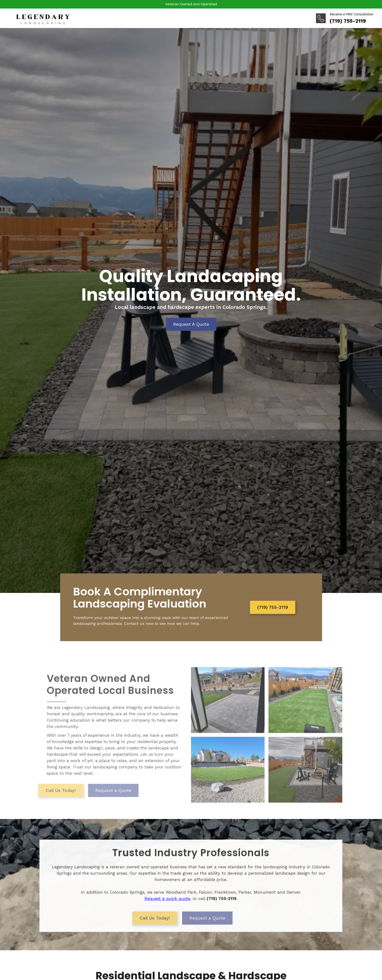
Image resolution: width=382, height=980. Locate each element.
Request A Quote (191, 324)
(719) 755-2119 (273, 607)
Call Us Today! (47, 800)
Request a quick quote (167, 903)
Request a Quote (99, 800)
